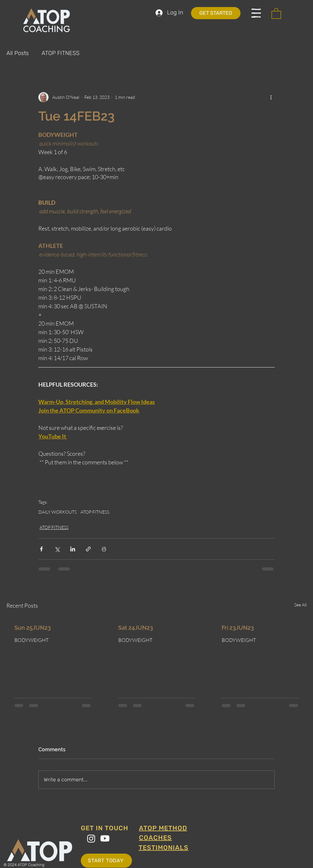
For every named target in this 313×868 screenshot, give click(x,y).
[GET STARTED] (216, 13)
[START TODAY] (106, 861)
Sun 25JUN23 (33, 628)
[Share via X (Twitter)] (57, 549)
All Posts (18, 53)
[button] (256, 13)
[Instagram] (91, 838)
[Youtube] (105, 838)
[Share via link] (88, 549)
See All (300, 605)
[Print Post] (104, 549)
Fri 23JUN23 (238, 628)
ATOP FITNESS (61, 53)
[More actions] (271, 97)
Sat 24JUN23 (136, 628)
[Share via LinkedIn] (73, 549)
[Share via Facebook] (41, 549)
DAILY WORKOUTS (57, 512)
